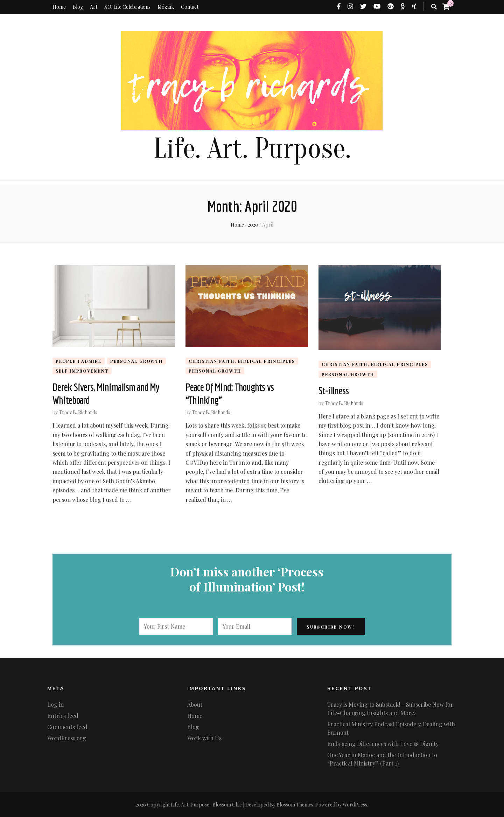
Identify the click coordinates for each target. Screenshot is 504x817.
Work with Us (204, 738)
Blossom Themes (295, 805)
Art (94, 7)
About (195, 704)
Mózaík (166, 7)
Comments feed (67, 727)
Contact (190, 7)
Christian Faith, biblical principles (242, 361)
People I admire (79, 361)
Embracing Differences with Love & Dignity (383, 744)
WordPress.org (67, 738)
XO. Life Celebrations (127, 7)
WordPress (355, 805)
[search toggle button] (434, 7)
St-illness (334, 390)
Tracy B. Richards (78, 412)
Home (59, 7)
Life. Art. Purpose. (252, 149)
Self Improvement (82, 371)
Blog (78, 7)
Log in (55, 704)
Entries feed (63, 716)
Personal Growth (136, 361)
